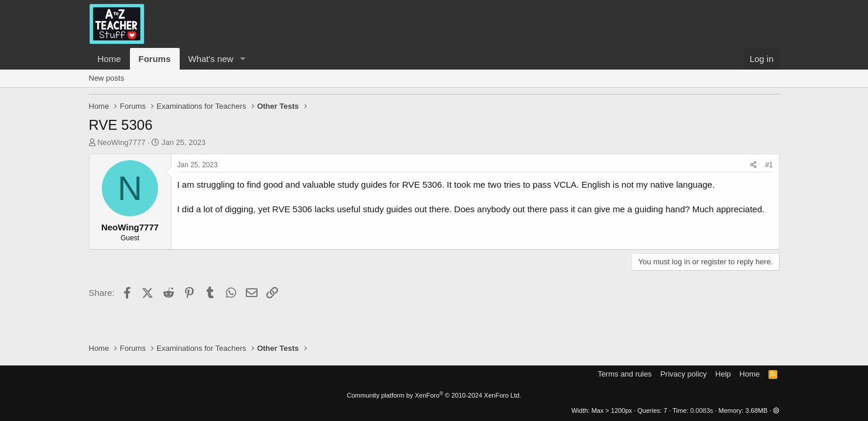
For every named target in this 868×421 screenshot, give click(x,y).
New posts (107, 78)
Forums (155, 59)
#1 (769, 165)
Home (109, 59)
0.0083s (701, 410)
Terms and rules (625, 374)
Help (723, 374)
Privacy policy (683, 374)
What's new (211, 59)
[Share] (754, 165)
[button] (242, 59)
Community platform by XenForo (434, 395)
